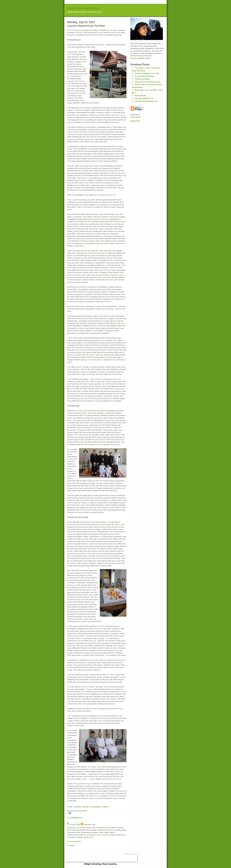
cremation (77, 807)
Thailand (105, 807)
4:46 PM (83, 811)
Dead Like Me (140, 96)
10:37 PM (76, 824)
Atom (138, 117)
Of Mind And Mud (142, 79)
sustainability (95, 807)
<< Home (71, 845)
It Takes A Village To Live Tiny (147, 73)
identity (86, 807)
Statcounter (135, 121)
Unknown (87, 824)
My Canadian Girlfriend (144, 76)
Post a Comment (74, 841)
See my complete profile (140, 58)
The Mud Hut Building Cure (146, 101)
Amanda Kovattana (83, 8)
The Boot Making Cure (144, 98)
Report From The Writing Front (148, 82)
